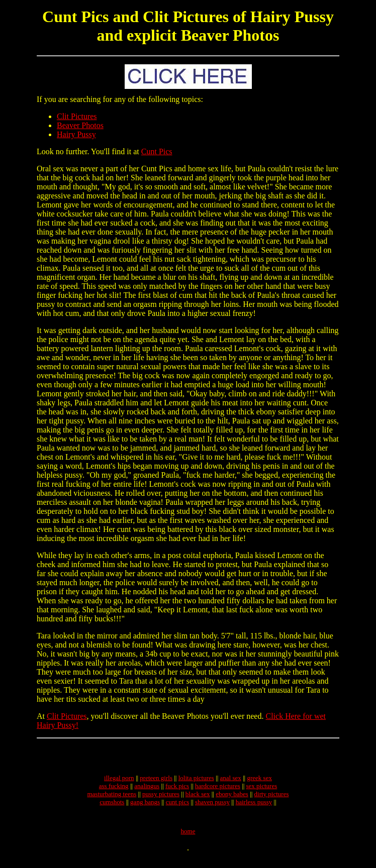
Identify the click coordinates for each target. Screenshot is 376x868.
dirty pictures (272, 798)
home (188, 839)
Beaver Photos (80, 125)
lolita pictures (196, 782)
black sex (198, 798)
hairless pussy (254, 806)
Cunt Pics (157, 151)
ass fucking (114, 790)
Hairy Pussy (76, 134)
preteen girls (156, 782)
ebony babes (232, 798)
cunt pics (178, 806)
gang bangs (145, 806)
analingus (147, 790)
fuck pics (177, 790)
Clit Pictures (77, 116)
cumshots (112, 806)
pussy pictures (161, 798)
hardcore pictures (218, 790)
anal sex (231, 782)
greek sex (259, 782)
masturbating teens (112, 798)
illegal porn (119, 782)
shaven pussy (212, 806)
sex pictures (262, 790)
